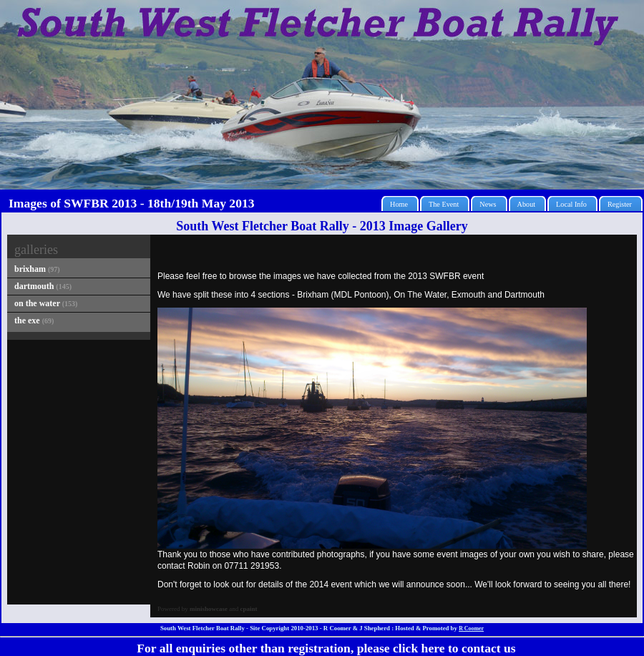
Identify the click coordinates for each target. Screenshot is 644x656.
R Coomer (471, 628)
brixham (37, 269)
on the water (46, 303)
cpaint (249, 609)
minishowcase (209, 609)
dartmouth (43, 286)
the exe (34, 320)
